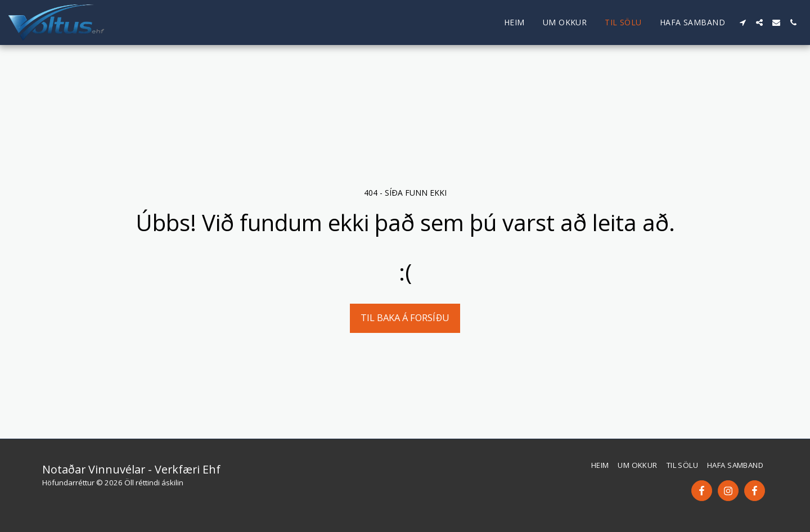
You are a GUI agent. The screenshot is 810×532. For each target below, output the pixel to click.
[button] (742, 22)
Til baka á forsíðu (405, 317)
